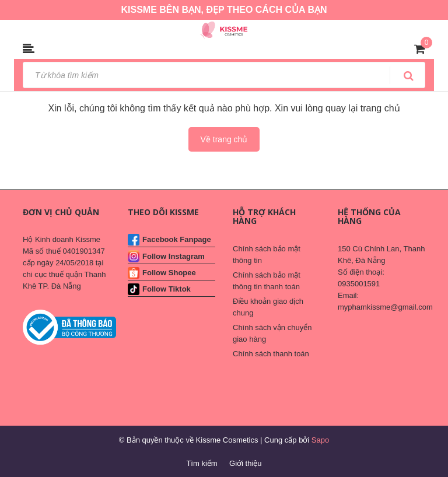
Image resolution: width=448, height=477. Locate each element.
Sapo (320, 440)
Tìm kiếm (202, 463)
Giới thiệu (245, 463)
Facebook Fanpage (177, 239)
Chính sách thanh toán (271, 354)
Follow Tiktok (167, 289)
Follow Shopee (169, 273)
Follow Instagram (174, 256)
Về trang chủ (224, 139)
